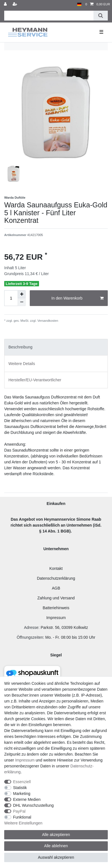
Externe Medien (27, 799)
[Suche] (101, 16)
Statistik (20, 788)
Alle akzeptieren (56, 835)
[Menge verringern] (22, 302)
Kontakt (56, 568)
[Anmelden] (6, 4)
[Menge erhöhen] (22, 294)
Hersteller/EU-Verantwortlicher (35, 380)
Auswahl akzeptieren (56, 857)
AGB (56, 588)
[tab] (56, 347)
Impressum (56, 618)
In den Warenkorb (77, 298)
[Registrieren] (15, 4)
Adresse (31, 627)
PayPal (19, 811)
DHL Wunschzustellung (34, 805)
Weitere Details (22, 364)
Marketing (22, 794)
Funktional (22, 817)
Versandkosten (47, 321)
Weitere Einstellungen (23, 823)
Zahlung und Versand (56, 598)
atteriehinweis (57, 608)
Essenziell (22, 782)
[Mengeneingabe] (11, 298)
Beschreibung (20, 347)
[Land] (79, 4)
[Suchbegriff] (49, 16)
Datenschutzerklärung (56, 578)
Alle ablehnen (56, 846)
